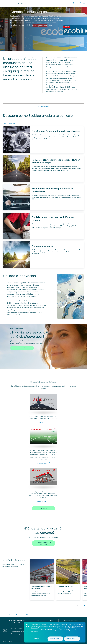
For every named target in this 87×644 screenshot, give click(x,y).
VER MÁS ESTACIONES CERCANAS (44, 543)
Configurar (36, 639)
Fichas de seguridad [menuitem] (18, 634)
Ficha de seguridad (9, 123)
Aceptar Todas (70, 639)
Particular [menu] (23, 3)
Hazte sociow (22, 348)
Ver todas (44, 508)
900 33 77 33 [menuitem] (17, 623)
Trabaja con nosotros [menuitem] (19, 632)
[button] (79, 605)
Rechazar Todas (54, 639)
